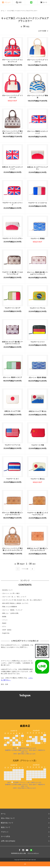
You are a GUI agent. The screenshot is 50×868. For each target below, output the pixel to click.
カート (44, 2)
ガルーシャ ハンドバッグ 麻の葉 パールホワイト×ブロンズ (12, 132)
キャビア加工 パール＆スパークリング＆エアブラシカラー (22, 11)
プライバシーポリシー (33, 853)
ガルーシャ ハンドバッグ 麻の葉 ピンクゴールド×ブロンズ (12, 549)
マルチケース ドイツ (38, 342)
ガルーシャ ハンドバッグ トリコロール (37, 61)
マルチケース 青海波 (38, 239)
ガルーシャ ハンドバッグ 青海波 (37, 97)
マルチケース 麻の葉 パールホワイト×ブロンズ (12, 273)
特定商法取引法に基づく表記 (19, 853)
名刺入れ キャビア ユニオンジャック (12, 168)
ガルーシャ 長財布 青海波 (37, 377)
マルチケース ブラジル (38, 308)
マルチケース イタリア (12, 308)
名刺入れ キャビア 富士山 (37, 411)
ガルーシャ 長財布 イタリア (12, 377)
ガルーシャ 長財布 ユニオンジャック (37, 132)
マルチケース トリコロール (38, 203)
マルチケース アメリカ (12, 445)
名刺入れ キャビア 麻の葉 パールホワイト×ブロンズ (12, 343)
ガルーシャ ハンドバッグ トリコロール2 (12, 96)
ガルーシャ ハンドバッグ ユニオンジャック (12, 61)
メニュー (6, 2)
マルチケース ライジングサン (12, 238)
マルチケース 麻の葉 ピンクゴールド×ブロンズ (37, 514)
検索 (19, 2)
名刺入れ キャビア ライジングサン (37, 168)
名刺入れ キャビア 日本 (12, 411)
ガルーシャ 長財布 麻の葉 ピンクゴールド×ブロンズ (12, 514)
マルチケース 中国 (38, 445)
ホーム (3, 11)
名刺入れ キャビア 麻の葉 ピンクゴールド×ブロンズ (37, 549)
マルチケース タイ (12, 479)
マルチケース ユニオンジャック (12, 204)
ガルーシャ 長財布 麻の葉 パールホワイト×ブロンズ (37, 273)
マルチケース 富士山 (38, 479)
